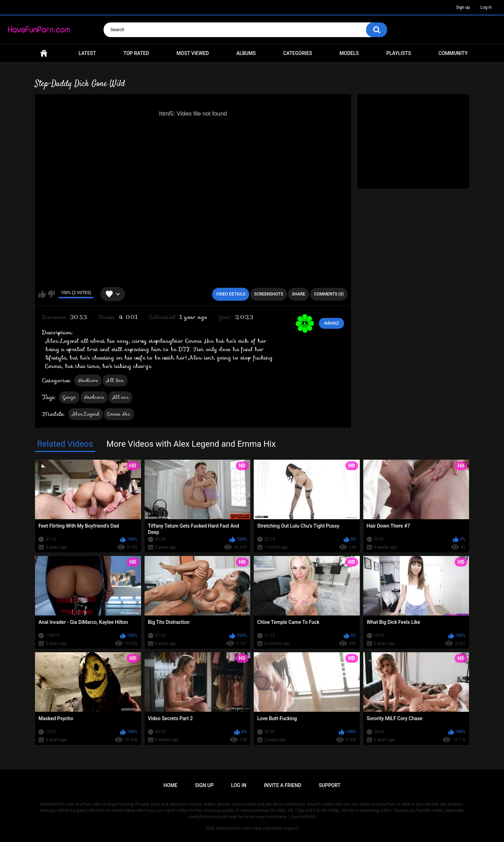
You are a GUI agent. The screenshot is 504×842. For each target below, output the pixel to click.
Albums (246, 53)
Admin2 (331, 323)
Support (330, 785)
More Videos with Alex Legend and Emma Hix (191, 444)
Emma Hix (119, 414)
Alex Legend (86, 414)
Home (44, 53)
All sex (120, 397)
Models (349, 53)
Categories (297, 53)
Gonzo (69, 397)
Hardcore (88, 380)
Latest (87, 53)
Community (453, 53)
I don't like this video (51, 294)
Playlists (399, 53)
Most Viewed (192, 53)
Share (299, 294)
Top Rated (136, 53)
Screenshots (269, 294)
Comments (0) (329, 294)
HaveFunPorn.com (233, 828)
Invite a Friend (283, 785)
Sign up (463, 7)
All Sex (115, 380)
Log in (486, 7)
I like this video (42, 294)
